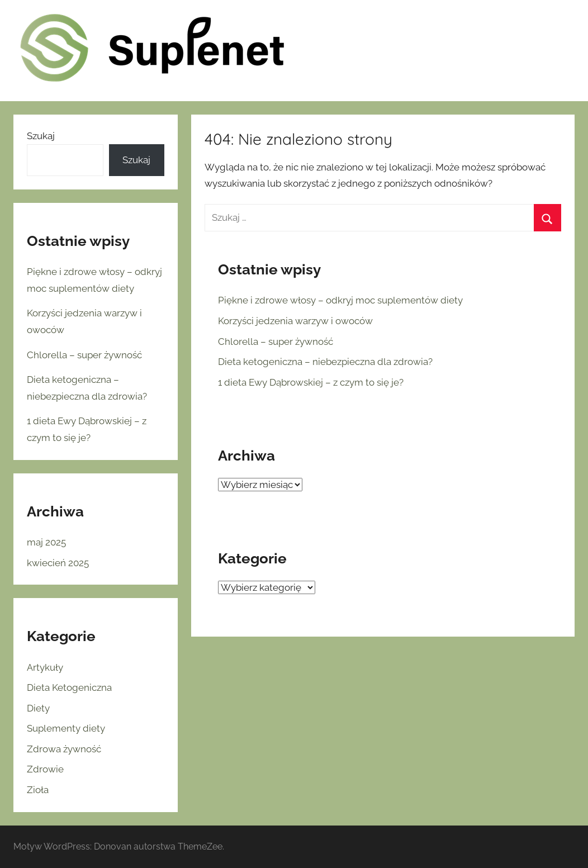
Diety (38, 708)
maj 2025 (46, 542)
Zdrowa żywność (64, 749)
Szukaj (41, 136)
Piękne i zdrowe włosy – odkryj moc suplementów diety (340, 300)
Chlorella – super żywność (276, 341)
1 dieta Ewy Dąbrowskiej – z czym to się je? (311, 382)
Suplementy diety (66, 728)
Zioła (38, 790)
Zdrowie (45, 769)
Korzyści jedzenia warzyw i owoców (295, 321)
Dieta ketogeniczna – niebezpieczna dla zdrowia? (325, 362)
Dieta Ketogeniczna (69, 687)
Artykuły (45, 667)
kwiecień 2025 (58, 563)
